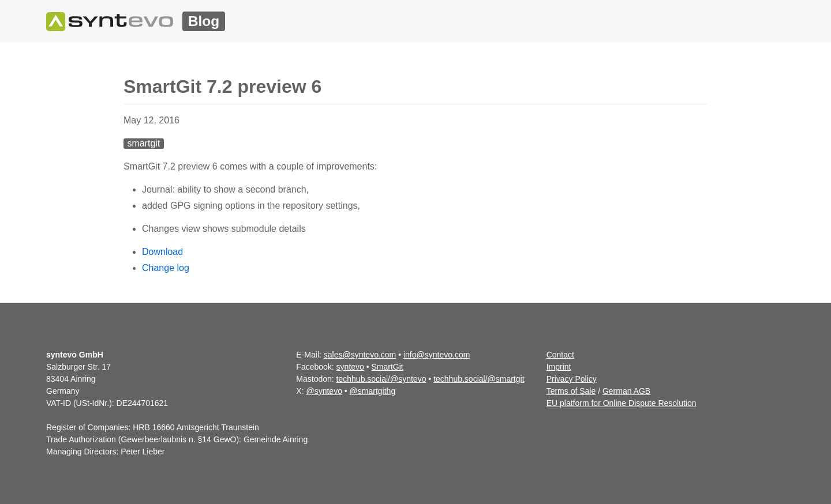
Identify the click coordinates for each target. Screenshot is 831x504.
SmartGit (388, 367)
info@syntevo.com (437, 355)
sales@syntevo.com (360, 355)
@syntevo (324, 391)
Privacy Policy (572, 379)
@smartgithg (373, 391)
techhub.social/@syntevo (381, 379)
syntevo (350, 367)
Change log (166, 268)
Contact (560, 355)
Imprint (559, 367)
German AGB (626, 391)
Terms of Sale (571, 391)
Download (162, 252)
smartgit (143, 143)
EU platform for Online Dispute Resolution (622, 403)
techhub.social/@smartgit (479, 379)
